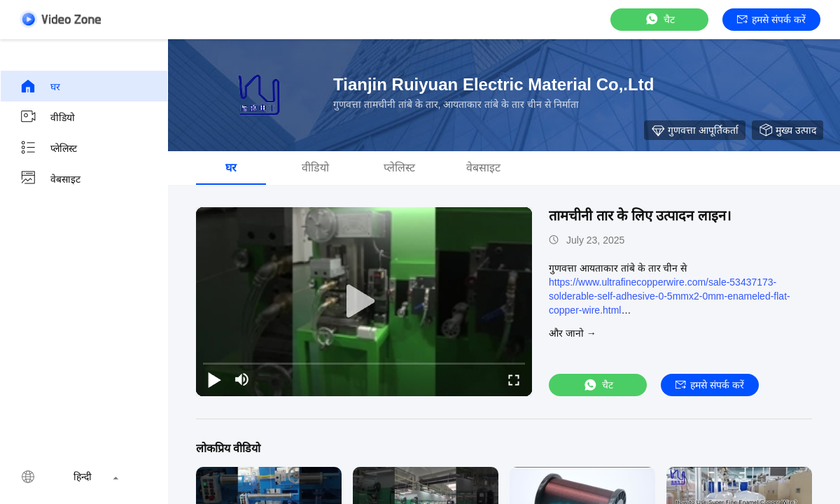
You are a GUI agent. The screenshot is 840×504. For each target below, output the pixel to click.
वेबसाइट (50, 178)
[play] (364, 302)
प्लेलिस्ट (48, 148)
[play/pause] (214, 379)
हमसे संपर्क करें (771, 20)
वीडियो (47, 117)
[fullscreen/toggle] (514, 379)
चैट (659, 19)
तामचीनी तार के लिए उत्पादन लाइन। (640, 216)
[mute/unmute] (242, 379)
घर (40, 86)
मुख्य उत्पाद (787, 130)
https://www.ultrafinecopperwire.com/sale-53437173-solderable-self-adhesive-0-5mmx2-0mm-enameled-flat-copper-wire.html (670, 296)
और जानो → (573, 333)
